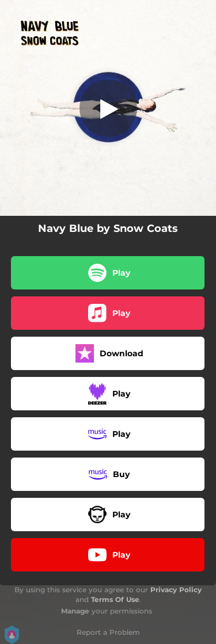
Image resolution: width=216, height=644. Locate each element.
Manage (75, 611)
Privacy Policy (176, 590)
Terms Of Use (115, 599)
